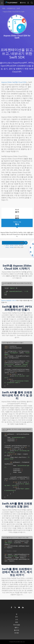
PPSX (7, 247)
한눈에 (17, 211)
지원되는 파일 (17, 223)
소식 (17, 619)
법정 (17, 622)
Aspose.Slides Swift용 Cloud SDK (14, 82)
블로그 (17, 627)
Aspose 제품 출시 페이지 (9, 300)
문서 (17, 617)
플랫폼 (17, 217)
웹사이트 (17, 630)
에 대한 (17, 633)
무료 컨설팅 (17, 625)
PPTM (12, 245)
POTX (16, 245)
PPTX (7, 245)
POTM (21, 245)
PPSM (12, 247)
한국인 (23, 3)
